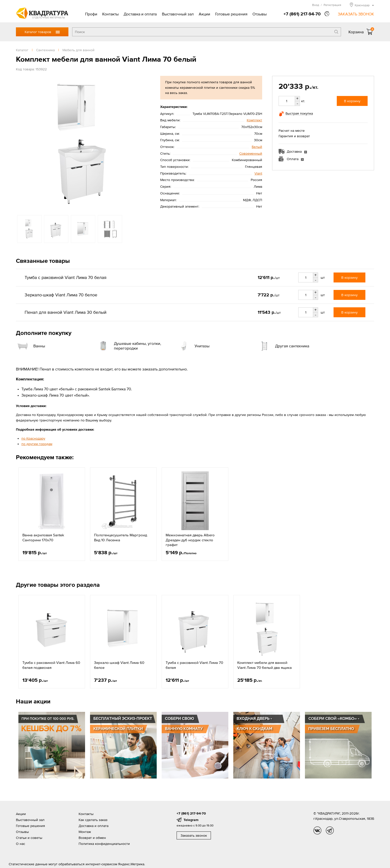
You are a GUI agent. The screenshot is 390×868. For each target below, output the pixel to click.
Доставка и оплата (140, 14)
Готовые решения (231, 14)
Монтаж (85, 832)
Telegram (191, 820)
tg (330, 830)
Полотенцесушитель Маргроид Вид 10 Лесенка (121, 537)
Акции (204, 14)
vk (317, 830)
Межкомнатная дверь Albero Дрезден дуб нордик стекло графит (190, 540)
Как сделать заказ (93, 820)
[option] (83, 143)
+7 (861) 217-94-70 (302, 14)
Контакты (110, 14)
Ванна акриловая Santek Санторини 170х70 (43, 537)
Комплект (254, 120)
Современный (251, 153)
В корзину (352, 101)
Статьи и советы (29, 838)
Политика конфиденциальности (104, 844)
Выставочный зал (178, 14)
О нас (21, 844)
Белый (257, 147)
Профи (91, 14)
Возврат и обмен (92, 838)
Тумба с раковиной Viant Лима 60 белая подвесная (51, 665)
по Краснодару (33, 438)
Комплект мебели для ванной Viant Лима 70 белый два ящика (265, 665)
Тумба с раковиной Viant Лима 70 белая (194, 665)
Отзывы (260, 14)
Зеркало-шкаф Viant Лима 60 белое (119, 665)
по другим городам (37, 444)
